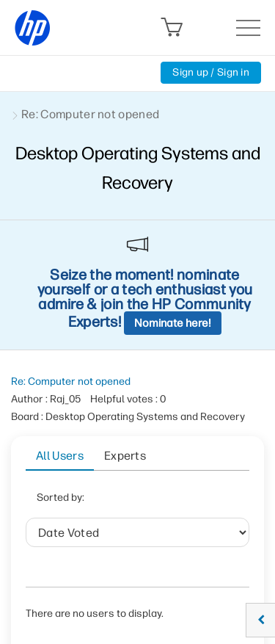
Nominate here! (173, 323)
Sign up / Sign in (211, 72)
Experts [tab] (125, 456)
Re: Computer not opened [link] (90, 114)
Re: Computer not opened (71, 381)
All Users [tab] (60, 456)
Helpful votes (191, 539)
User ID (113, 539)
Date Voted (140, 502)
